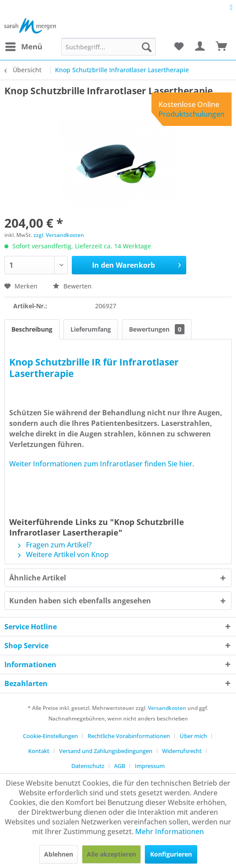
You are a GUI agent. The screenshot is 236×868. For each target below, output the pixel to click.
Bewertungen (157, 329)
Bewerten (72, 286)
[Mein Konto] (200, 47)
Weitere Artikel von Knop (63, 554)
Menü (24, 46)
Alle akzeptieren (111, 854)
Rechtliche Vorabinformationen (129, 736)
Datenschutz (88, 766)
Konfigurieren (171, 854)
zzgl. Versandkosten (59, 235)
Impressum (150, 766)
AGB (120, 766)
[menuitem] (23, 47)
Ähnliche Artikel (38, 578)
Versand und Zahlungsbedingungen (106, 751)
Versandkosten (167, 708)
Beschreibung (32, 329)
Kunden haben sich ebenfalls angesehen (80, 601)
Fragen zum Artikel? (55, 545)
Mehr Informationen (170, 831)
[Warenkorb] (222, 47)
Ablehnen (59, 854)
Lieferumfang (91, 329)
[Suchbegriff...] (108, 47)
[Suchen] (147, 47)
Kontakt (39, 751)
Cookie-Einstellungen (50, 736)
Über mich (193, 736)
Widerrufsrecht (182, 751)
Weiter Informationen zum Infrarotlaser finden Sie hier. (102, 464)
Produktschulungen (192, 114)
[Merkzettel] (179, 47)
